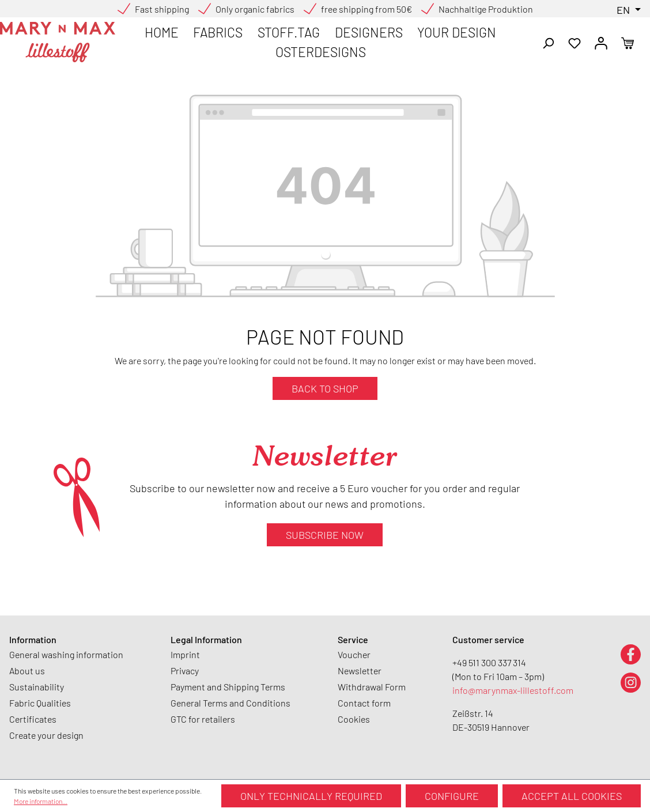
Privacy (185, 671)
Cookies (354, 719)
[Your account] (601, 42)
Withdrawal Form (372, 687)
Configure (452, 796)
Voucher (354, 654)
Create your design (46, 735)
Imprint (185, 654)
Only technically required (311, 796)
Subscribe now (325, 535)
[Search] (548, 42)
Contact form (364, 703)
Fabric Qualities (40, 703)
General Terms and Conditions (230, 703)
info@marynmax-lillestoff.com (513, 690)
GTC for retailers (203, 719)
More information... (41, 801)
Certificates (33, 719)
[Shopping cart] (628, 42)
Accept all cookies (572, 796)
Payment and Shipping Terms (228, 687)
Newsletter (360, 671)
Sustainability (37, 687)
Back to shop (325, 388)
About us (27, 671)
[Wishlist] (575, 42)
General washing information (66, 654)
